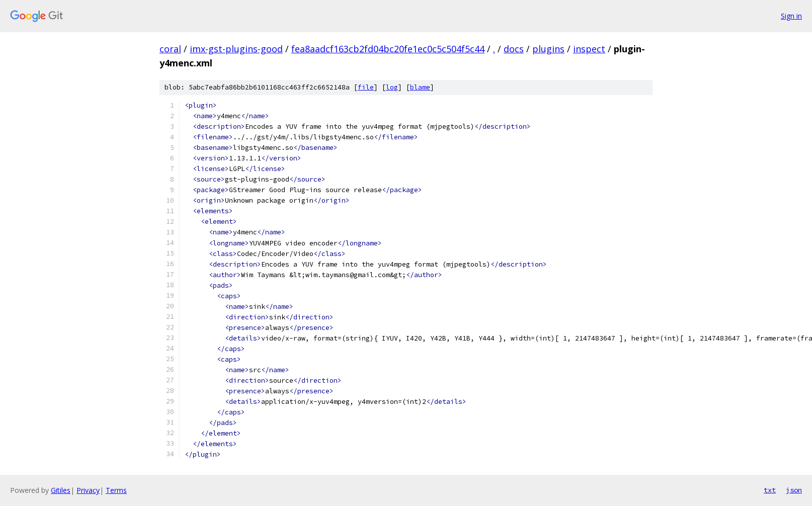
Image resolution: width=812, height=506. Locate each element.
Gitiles (61, 490)
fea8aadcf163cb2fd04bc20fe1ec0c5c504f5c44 (388, 49)
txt (770, 490)
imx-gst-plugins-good (236, 49)
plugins (548, 49)
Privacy (88, 490)
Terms (116, 490)
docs (514, 49)
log (392, 87)
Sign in (791, 16)
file (366, 87)
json (794, 490)
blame (420, 87)
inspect (589, 49)
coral (170, 49)
